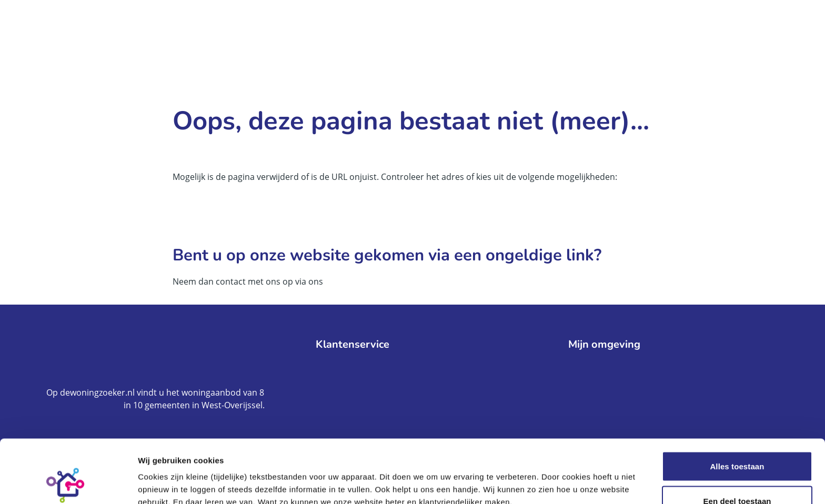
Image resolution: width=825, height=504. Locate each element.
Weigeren (737, 476)
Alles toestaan (737, 407)
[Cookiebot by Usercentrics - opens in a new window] (68, 483)
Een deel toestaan (737, 442)
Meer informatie (573, 477)
